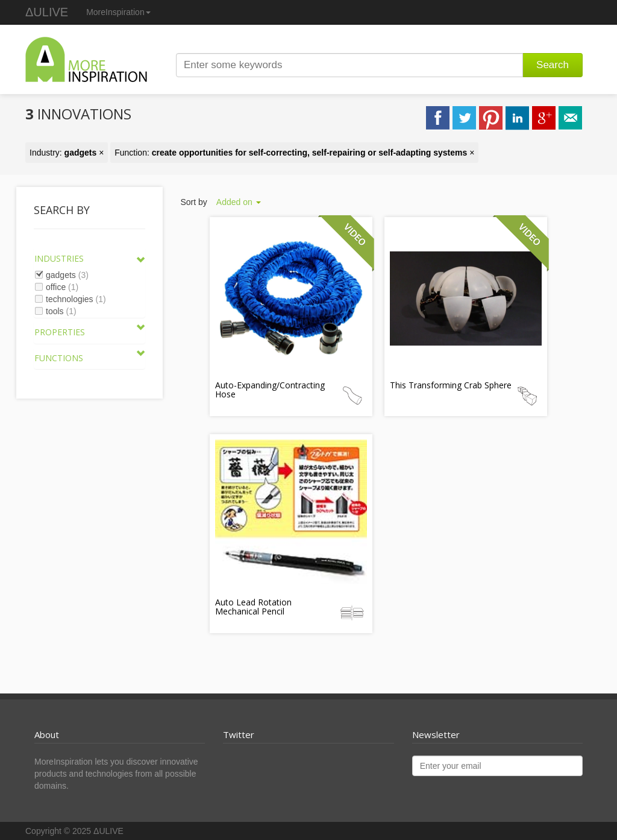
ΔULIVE (47, 12)
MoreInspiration (118, 12)
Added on (239, 202)
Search (553, 65)
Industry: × (67, 153)
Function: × (294, 153)
